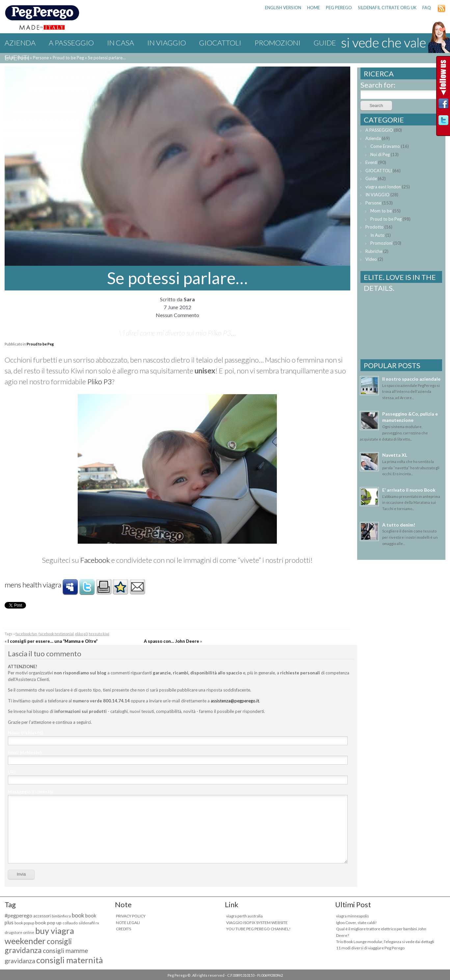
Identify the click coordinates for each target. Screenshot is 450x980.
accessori (42, 916)
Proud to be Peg (40, 344)
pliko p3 (81, 634)
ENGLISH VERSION (283, 8)
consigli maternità (70, 960)
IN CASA (120, 43)
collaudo (70, 923)
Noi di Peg (380, 154)
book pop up (48, 923)
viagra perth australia (244, 916)
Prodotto (374, 227)
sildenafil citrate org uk (387, 8)
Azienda (20, 43)
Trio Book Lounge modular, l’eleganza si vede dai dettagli (385, 942)
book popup (24, 923)
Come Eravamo (385, 146)
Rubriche (374, 251)
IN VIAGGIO (167, 43)
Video (371, 259)
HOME (314, 8)
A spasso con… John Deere (172, 641)
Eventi (17, 57)
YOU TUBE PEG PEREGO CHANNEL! (258, 929)
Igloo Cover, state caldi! (357, 923)
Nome (25, 733)
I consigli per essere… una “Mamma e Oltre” (53, 641)
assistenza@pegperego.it (235, 701)
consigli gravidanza (38, 946)
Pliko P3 (100, 381)
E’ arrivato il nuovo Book (409, 490)
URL (12, 772)
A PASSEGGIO (71, 43)
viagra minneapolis (353, 916)
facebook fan (26, 634)
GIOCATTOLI (220, 43)
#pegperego (18, 915)
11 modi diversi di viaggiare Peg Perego (370, 948)
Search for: (378, 85)
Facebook (95, 560)
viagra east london (383, 187)
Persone (373, 203)
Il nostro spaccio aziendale (411, 379)
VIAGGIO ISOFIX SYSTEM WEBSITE (257, 923)
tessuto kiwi (99, 634)
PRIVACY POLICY (131, 916)
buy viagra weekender (39, 936)
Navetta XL (395, 455)
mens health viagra (33, 585)
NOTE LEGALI (128, 923)
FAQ (427, 8)
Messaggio (31, 792)
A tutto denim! (399, 525)
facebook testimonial (56, 634)
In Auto (377, 235)
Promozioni (278, 43)
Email (25, 752)
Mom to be (381, 211)
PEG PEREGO (339, 8)
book (78, 915)
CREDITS (123, 929)
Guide (371, 178)
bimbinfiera (61, 916)
